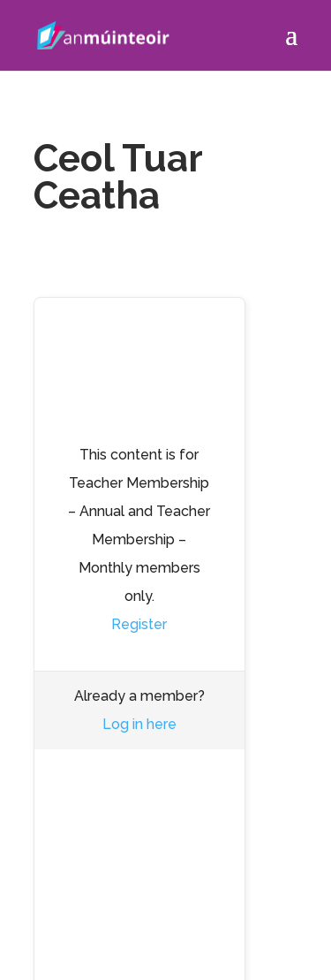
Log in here (139, 724)
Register (139, 624)
